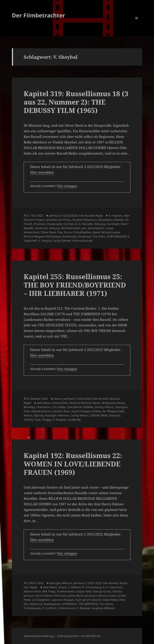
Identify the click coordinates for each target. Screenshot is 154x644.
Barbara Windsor (80, 403)
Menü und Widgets (137, 24)
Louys (109, 228)
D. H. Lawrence (112, 587)
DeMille (88, 407)
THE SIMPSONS (88, 604)
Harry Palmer (44, 596)
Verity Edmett (62, 241)
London (96, 411)
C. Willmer (74, 587)
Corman (69, 224)
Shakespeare (52, 604)
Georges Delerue (61, 583)
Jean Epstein (96, 228)
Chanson (39, 224)
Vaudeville (74, 420)
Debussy (100, 224)
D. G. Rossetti (84, 224)
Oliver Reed (48, 232)
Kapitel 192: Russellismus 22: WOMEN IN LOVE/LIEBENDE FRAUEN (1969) (73, 464)
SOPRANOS (69, 604)
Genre (58, 399)
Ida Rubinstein (71, 228)
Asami (62, 587)
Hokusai (55, 228)
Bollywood (109, 403)
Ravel (96, 232)
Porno (68, 232)
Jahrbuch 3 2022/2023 (63, 216)
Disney (99, 407)
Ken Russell (86, 216)
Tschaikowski (32, 608)
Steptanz (115, 415)
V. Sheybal (45, 241)
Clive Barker (74, 407)
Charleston (43, 407)
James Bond (76, 596)
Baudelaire (106, 220)
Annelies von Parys (58, 220)
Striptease (84, 236)
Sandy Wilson (80, 415)
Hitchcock (41, 228)
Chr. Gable (59, 407)
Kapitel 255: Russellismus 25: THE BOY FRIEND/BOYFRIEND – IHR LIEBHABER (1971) (75, 285)
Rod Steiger (53, 236)
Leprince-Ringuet (63, 600)
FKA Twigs (49, 591)
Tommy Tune (32, 420)
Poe (60, 232)
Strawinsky (69, 236)
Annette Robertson (85, 220)
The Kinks (99, 236)
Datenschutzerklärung (39, 636)
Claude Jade (54, 224)
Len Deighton (41, 600)
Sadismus (36, 604)
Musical (115, 399)
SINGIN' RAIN (99, 415)
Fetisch (109, 407)
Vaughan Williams (103, 608)
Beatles (119, 220)
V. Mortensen (67, 608)
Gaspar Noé (83, 591)
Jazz (84, 228)
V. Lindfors (49, 608)
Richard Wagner (34, 236)
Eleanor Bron (32, 591)
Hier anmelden (42, 172)
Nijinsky (39, 415)
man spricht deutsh (88, 600)
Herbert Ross (61, 411)
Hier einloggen (67, 186)
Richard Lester (110, 232)
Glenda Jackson (41, 411)
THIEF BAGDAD (116, 236)
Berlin (97, 403)
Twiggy (47, 420)
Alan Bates (44, 403)
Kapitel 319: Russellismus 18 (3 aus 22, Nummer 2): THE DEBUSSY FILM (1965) (76, 102)
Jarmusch (91, 596)
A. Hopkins (116, 216)
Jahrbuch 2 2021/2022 (88, 583)
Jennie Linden (108, 596)
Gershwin (113, 224)
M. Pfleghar (110, 411)
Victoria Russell (82, 241)
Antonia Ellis (60, 403)
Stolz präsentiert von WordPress (79, 636)
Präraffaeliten (82, 232)
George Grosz (102, 591)
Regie (99, 216)
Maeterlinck (32, 232)
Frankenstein (66, 591)
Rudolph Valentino (57, 415)
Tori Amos (106, 604)
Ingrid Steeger (81, 411)
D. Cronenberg (92, 587)
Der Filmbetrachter (38, 15)
